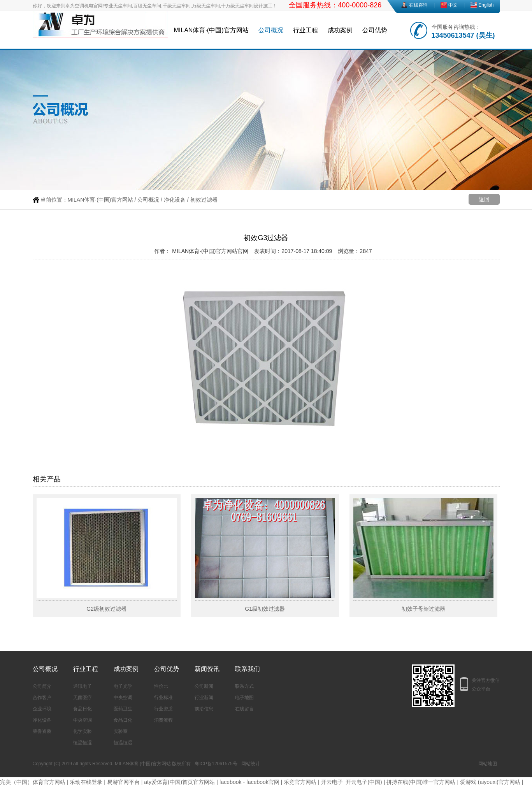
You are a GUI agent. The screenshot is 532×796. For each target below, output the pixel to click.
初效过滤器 (204, 200)
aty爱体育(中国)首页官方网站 (179, 782)
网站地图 (488, 764)
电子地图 (244, 698)
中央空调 (83, 720)
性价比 (161, 686)
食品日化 (83, 709)
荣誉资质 (42, 731)
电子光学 (123, 686)
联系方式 (244, 686)
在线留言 (244, 709)
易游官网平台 (123, 782)
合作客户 (42, 698)
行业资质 (163, 709)
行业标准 (163, 698)
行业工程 (306, 30)
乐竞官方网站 (300, 782)
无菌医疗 (83, 698)
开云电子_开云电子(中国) (352, 782)
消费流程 (163, 720)
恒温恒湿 (83, 743)
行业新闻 (204, 698)
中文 (453, 5)
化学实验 (83, 731)
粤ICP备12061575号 (216, 764)
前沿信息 (204, 709)
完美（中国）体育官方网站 (33, 782)
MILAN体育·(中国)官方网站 (211, 30)
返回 (484, 199)
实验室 (121, 731)
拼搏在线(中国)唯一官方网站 (421, 782)
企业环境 (42, 709)
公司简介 (42, 686)
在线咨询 (418, 5)
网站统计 (251, 764)
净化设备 (175, 200)
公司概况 (271, 30)
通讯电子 (83, 686)
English (486, 5)
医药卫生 (123, 709)
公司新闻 (204, 686)
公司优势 (375, 30)
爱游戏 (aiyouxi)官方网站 (490, 782)
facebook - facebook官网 (249, 782)
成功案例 (340, 30)
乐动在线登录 (86, 782)
